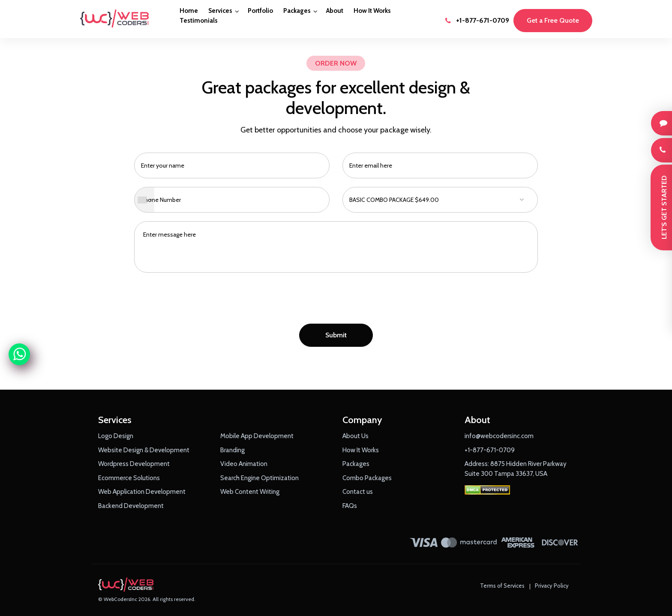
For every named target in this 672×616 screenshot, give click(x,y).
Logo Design (116, 436)
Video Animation (244, 464)
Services (220, 11)
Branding (232, 450)
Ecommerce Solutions (129, 478)
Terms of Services (502, 586)
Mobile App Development (257, 436)
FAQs (350, 506)
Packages (297, 11)
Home (189, 11)
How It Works (372, 11)
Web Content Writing (250, 492)
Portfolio (260, 11)
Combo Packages (367, 478)
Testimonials (199, 21)
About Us (355, 436)
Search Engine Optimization (259, 478)
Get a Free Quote (553, 20)
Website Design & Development (144, 450)
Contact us (358, 492)
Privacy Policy (552, 586)
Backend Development (131, 506)
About (335, 11)
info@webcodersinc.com (499, 436)
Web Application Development (142, 492)
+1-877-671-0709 (477, 20)
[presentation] (336, 300)
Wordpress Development (134, 464)
